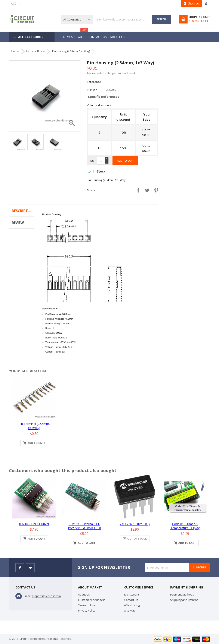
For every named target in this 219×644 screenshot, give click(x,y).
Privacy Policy (87, 610)
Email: (27, 596)
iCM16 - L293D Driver (34, 524)
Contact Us (98, 37)
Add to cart (125, 161)
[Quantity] (101, 161)
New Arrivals (74, 35)
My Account (132, 594)
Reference (94, 82)
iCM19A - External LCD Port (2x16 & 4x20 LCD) (84, 526)
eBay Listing (132, 605)
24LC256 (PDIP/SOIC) (135, 524)
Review (18, 223)
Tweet (146, 190)
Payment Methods (182, 594)
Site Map (130, 610)
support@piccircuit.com (46, 596)
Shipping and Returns (184, 600)
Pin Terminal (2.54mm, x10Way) (34, 426)
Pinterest (155, 190)
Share (137, 190)
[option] (17, 142)
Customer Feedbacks (92, 600)
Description (23, 211)
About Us (119, 37)
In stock (92, 89)
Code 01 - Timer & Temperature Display (185, 526)
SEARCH (161, 19)
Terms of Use (87, 605)
